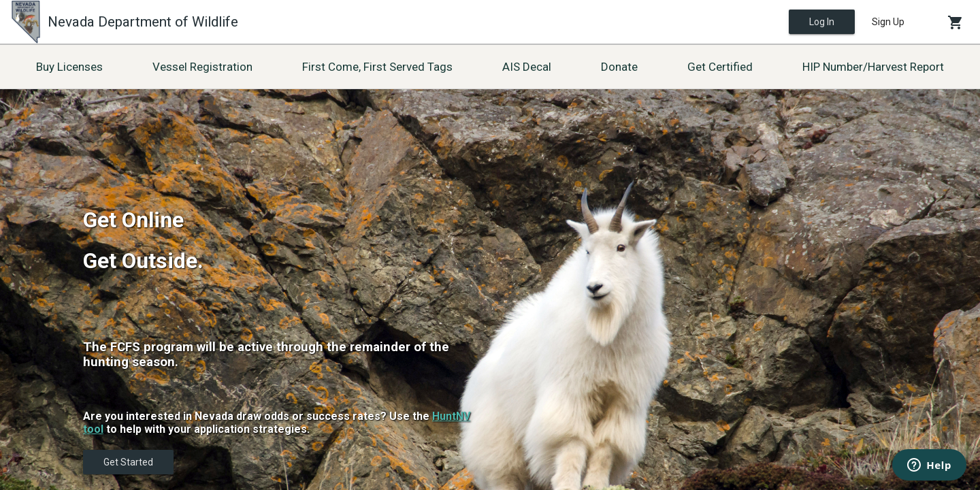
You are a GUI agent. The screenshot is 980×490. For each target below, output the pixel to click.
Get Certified (720, 67)
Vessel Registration (202, 67)
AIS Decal (527, 67)
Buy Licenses (69, 67)
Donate (619, 67)
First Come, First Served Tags (377, 67)
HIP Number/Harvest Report (873, 67)
